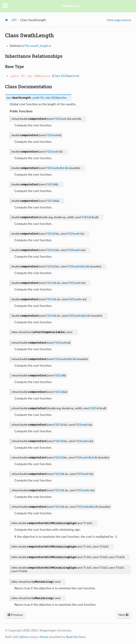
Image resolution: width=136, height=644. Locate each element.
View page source (119, 20)
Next (123, 615)
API (14, 20)
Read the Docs (76, 637)
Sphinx (24, 637)
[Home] (7, 20)
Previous (15, 615)
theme (44, 637)
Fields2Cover (71, 6)
